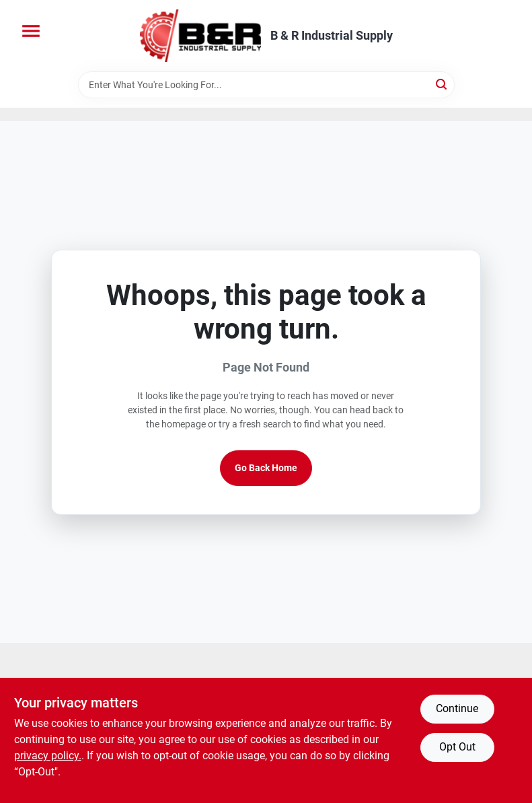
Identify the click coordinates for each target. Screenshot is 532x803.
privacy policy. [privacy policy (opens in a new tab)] (48, 756)
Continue (457, 708)
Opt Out (457, 747)
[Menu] (31, 31)
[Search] (442, 84)
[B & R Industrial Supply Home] (200, 36)
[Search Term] (266, 85)
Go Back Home (266, 468)
